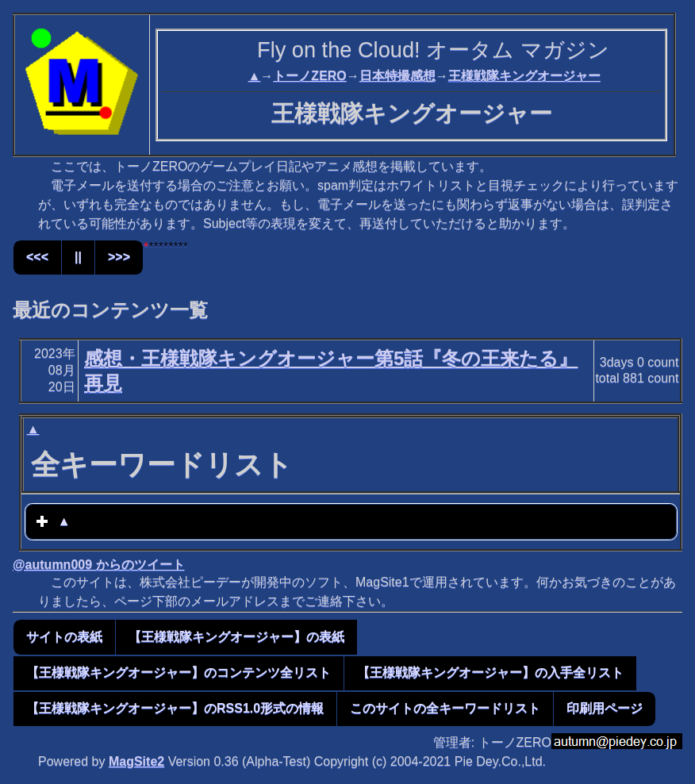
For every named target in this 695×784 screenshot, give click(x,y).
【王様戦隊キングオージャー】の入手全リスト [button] (490, 673)
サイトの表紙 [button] (64, 637)
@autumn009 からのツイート (99, 565)
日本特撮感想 (397, 76)
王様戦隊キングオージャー (524, 76)
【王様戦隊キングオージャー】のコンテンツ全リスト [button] (179, 673)
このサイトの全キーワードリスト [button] (445, 708)
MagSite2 (136, 761)
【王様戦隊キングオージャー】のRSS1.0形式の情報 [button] (175, 708)
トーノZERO (309, 76)
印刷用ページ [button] (605, 708)
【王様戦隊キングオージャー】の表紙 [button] (236, 637)
